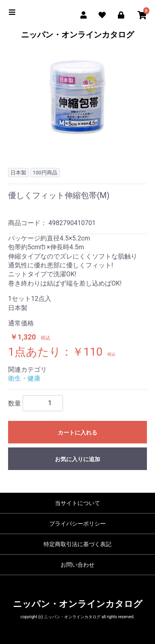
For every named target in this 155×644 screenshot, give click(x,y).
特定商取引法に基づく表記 (77, 544)
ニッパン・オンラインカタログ (77, 35)
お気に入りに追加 (77, 459)
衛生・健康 (24, 378)
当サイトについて (77, 503)
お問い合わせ (77, 565)
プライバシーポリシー (77, 524)
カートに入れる (77, 433)
